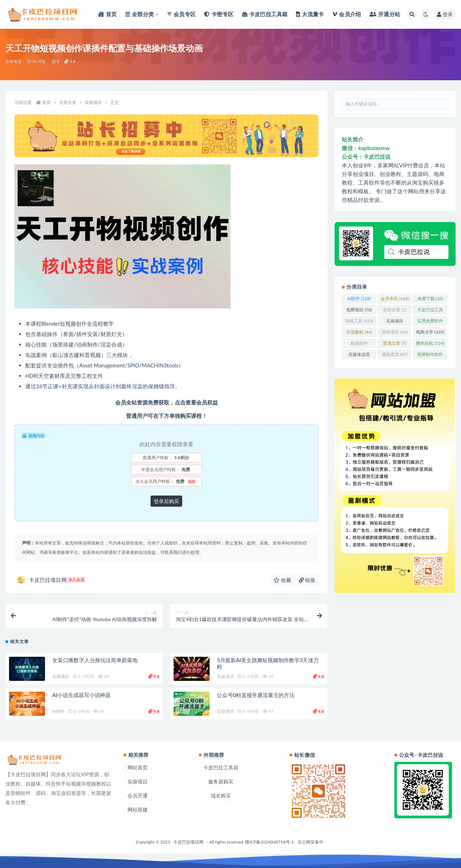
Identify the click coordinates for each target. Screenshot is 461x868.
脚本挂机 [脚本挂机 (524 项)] (430, 343)
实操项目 (14, 61)
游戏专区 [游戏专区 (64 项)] (395, 332)
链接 (307, 580)
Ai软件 (58, 711)
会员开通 (138, 795)
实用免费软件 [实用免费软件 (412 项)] (430, 322)
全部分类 (68, 102)
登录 (445, 14)
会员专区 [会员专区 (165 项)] (395, 299)
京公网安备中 (310, 842)
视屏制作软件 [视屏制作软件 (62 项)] (430, 356)
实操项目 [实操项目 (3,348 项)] (395, 322)
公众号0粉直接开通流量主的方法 (256, 695)
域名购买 (221, 795)
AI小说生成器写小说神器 (81, 695)
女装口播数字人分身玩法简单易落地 (95, 660)
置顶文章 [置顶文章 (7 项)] (394, 343)
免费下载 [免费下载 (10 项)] (430, 299)
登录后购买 (166, 501)
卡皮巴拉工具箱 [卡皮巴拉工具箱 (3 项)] (430, 311)
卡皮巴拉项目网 (51, 580)
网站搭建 (138, 810)
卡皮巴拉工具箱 (221, 767)
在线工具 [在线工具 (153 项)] (359, 321)
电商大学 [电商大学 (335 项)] (430, 332)
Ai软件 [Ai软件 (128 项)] (359, 299)
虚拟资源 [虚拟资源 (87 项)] (395, 354)
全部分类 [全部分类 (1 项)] (394, 310)
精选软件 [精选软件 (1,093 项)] (359, 344)
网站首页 (138, 767)
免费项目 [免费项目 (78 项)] (359, 310)
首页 (46, 102)
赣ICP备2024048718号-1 (269, 842)
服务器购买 (221, 781)
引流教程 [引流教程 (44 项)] (359, 332)
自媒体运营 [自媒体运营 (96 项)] (359, 356)
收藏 (282, 580)
